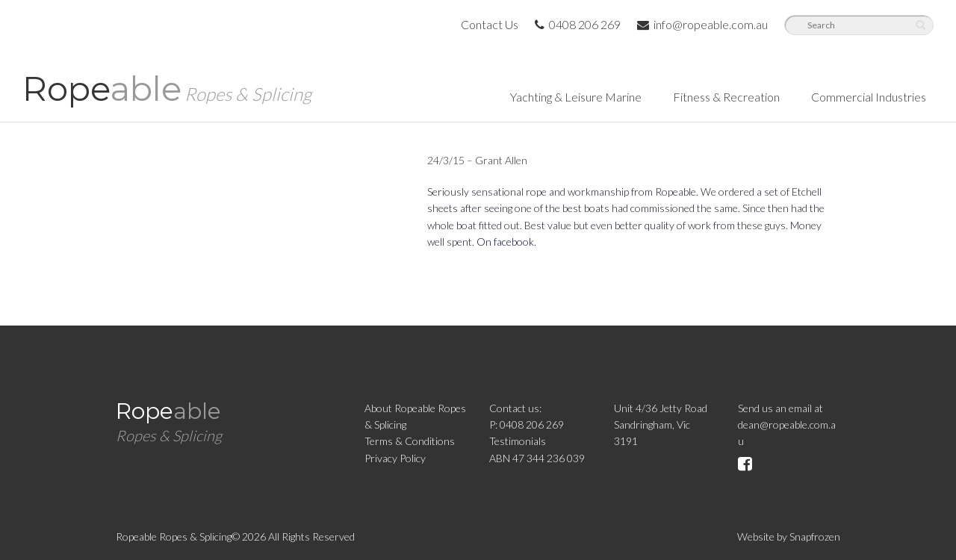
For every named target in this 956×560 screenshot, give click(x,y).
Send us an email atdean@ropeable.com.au (787, 425)
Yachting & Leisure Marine (576, 97)
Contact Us (490, 24)
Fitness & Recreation (726, 97)
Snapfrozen (815, 536)
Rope (167, 88)
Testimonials (518, 441)
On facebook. (506, 242)
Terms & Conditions (410, 441)
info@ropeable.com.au (702, 24)
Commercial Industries (869, 97)
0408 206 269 (578, 24)
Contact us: (515, 408)
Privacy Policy (395, 458)
